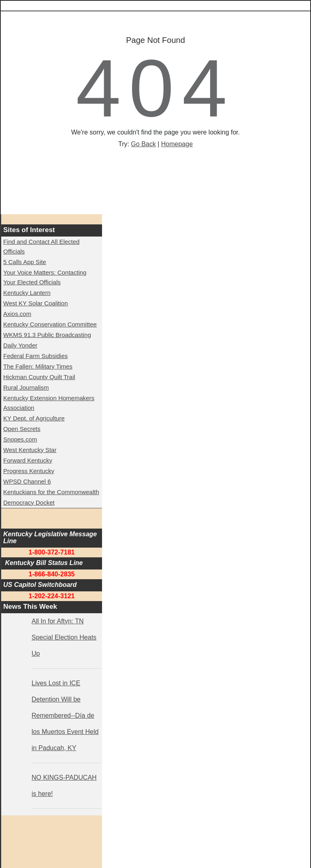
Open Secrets (22, 429)
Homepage (177, 144)
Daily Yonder (20, 345)
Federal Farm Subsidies (35, 356)
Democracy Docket (29, 502)
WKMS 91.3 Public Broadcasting (47, 335)
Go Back (143, 144)
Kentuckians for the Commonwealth (51, 492)
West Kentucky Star (30, 450)
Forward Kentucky (28, 460)
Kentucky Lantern (27, 293)
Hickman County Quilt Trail (39, 377)
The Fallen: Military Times (38, 366)
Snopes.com (20, 439)
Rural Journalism (26, 387)
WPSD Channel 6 (27, 481)
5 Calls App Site (25, 262)
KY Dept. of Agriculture (34, 418)
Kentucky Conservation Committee (50, 324)
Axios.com (17, 314)
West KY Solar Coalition (36, 303)
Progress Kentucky (29, 471)
